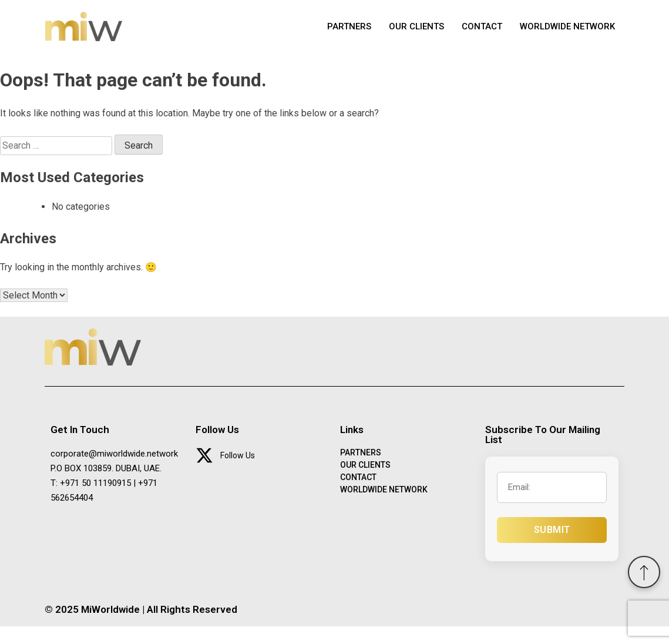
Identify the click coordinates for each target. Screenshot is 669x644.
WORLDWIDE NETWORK (567, 35)
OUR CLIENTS (416, 35)
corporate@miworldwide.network (114, 471)
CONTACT (482, 35)
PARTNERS (349, 35)
